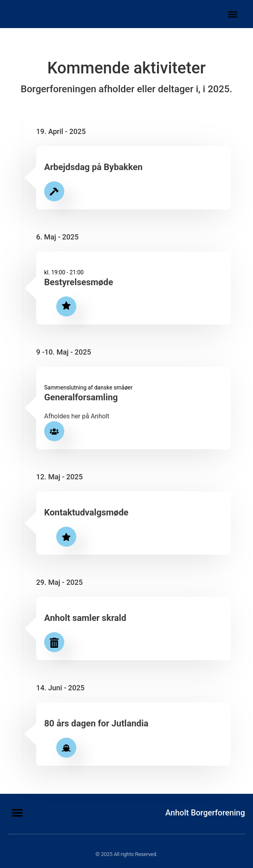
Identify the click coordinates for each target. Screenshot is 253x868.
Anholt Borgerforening (205, 813)
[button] (233, 14)
